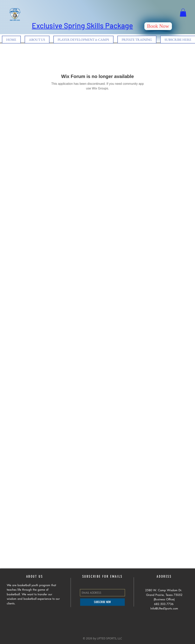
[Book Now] (158, 26)
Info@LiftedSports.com (164, 608)
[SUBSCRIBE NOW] (102, 602)
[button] (183, 13)
